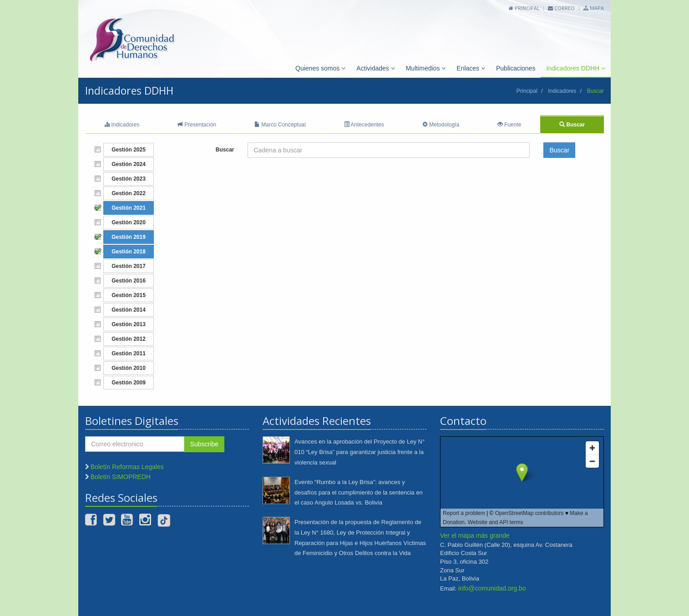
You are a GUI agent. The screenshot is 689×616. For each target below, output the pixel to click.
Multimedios (426, 68)
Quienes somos (320, 68)
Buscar (572, 125)
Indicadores (562, 91)
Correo (561, 8)
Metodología (441, 125)
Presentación (197, 125)
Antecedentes (364, 125)
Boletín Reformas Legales (127, 467)
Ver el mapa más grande (475, 535)
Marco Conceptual (280, 125)
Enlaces (471, 68)
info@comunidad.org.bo (492, 588)
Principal (524, 8)
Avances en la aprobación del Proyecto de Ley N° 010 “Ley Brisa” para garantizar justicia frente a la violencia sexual (360, 452)
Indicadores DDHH (576, 68)
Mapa (594, 8)
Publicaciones (516, 68)
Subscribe (204, 444)
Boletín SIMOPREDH (121, 477)
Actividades (375, 68)
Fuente (509, 125)
